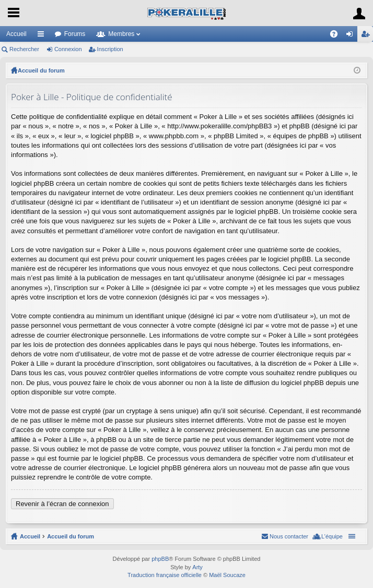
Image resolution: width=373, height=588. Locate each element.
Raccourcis (43, 36)
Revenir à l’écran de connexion (62, 504)
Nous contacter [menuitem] (289, 536)
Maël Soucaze (227, 575)
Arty (197, 567)
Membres (121, 34)
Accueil (16, 34)
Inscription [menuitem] (368, 36)
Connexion (68, 49)
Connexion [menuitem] (352, 36)
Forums (75, 34)
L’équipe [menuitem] (332, 536)
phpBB (160, 559)
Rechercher (24, 49)
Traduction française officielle (165, 575)
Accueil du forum (41, 70)
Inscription (110, 49)
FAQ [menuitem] (337, 36)
